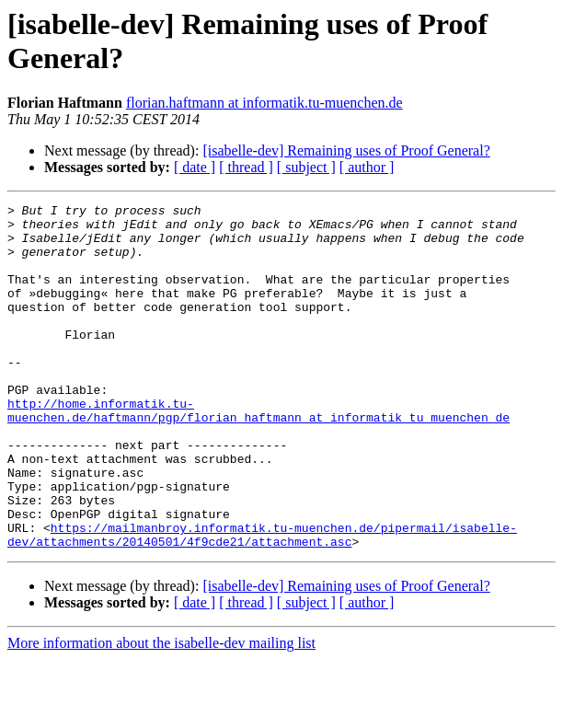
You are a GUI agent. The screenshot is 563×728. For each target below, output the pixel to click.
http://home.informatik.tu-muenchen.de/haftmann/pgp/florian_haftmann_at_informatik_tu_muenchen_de (259, 453)
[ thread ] (246, 167)
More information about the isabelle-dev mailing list (161, 712)
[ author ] (367, 167)
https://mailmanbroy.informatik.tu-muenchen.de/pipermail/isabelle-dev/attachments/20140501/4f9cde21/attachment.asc (262, 602)
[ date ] (195, 167)
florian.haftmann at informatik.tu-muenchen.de (264, 103)
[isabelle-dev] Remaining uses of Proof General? (346, 150)
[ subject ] (306, 167)
